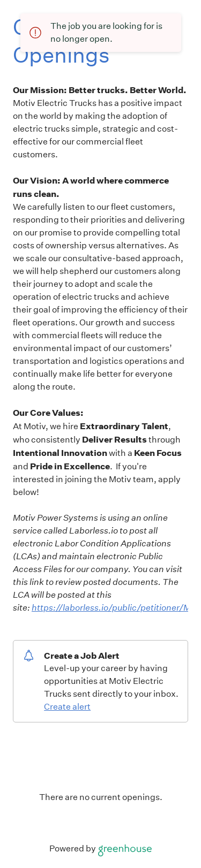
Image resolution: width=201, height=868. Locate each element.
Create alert (67, 707)
